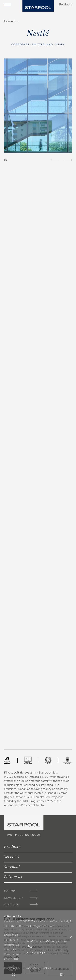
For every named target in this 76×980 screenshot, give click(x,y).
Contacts (11, 904)
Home (8, 21)
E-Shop (9, 891)
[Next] (68, 160)
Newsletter (13, 898)
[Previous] (55, 160)
